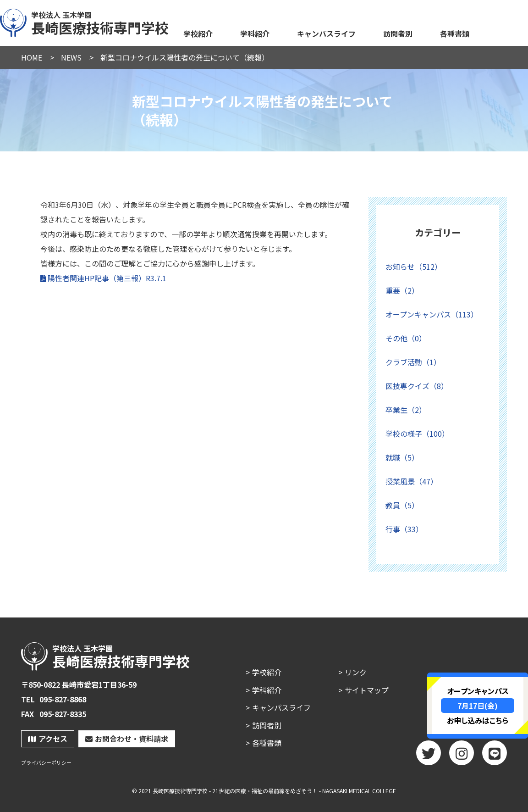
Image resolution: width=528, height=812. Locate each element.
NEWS (71, 57)
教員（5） (402, 505)
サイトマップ (367, 690)
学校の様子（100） (417, 434)
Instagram (462, 756)
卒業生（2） (406, 410)
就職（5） (402, 457)
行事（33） (404, 529)
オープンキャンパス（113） (432, 314)
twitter (429, 756)
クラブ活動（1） (413, 362)
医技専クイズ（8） (417, 386)
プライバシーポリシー (46, 763)
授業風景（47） (412, 481)
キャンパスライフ (326, 33)
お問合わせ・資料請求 (127, 739)
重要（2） (402, 290)
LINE (495, 756)
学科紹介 (255, 33)
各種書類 (455, 33)
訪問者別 (398, 33)
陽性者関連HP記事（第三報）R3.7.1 (107, 278)
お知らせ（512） (414, 267)
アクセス (48, 739)
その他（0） (406, 338)
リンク (356, 672)
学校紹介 (198, 33)
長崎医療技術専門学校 (85, 22)
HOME (32, 57)
